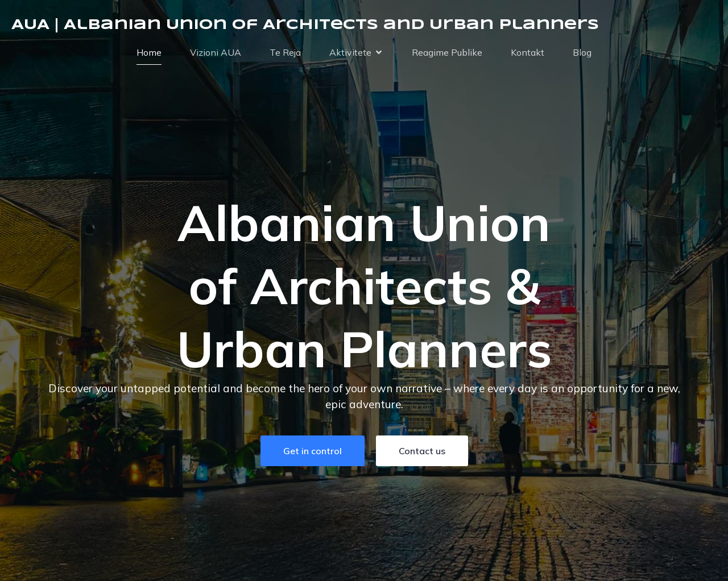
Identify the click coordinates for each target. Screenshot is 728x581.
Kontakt (528, 52)
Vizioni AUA (216, 52)
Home (149, 52)
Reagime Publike (447, 52)
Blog (582, 52)
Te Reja (285, 52)
